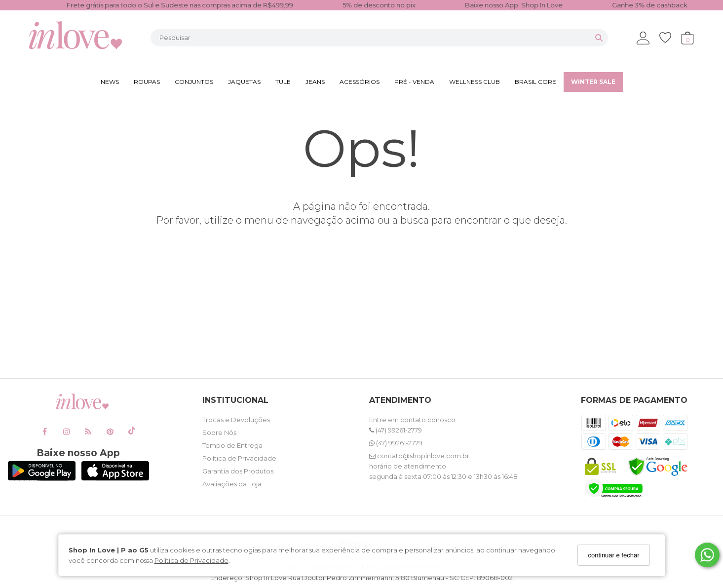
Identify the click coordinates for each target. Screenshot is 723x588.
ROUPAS (147, 82)
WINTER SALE (593, 82)
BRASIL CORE (535, 82)
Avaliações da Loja (232, 484)
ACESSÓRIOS (360, 82)
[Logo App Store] (115, 478)
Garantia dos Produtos (238, 471)
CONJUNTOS (194, 82)
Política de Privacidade (191, 560)
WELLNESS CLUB (475, 82)
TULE (283, 82)
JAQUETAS (244, 82)
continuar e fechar (613, 555)
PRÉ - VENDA (414, 82)
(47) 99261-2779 (396, 430)
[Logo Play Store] (42, 478)
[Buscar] (599, 38)
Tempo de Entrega (232, 445)
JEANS (315, 82)
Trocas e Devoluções (236, 420)
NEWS (110, 82)
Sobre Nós (219, 432)
